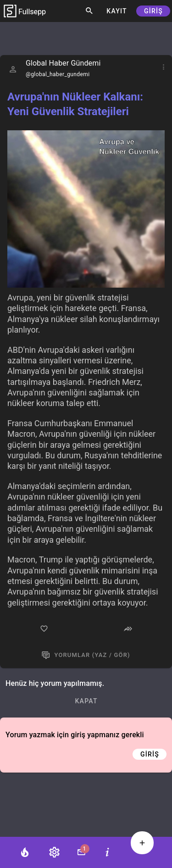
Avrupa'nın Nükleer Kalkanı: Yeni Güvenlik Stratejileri (75, 104)
